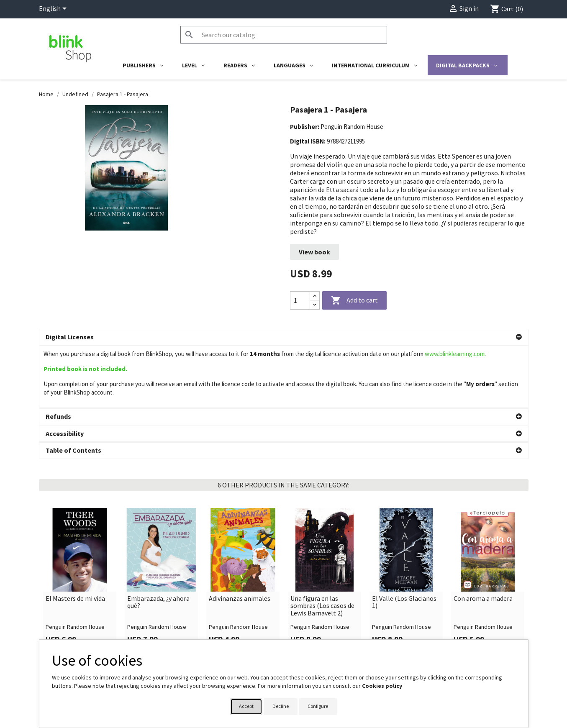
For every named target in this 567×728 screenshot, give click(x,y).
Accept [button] (246, 706)
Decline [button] (281, 706)
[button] (284, 337)
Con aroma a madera (483, 536)
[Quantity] (300, 300)
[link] (80, 518)
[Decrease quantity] (315, 305)
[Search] (284, 35)
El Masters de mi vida (75, 536)
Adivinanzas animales (240, 536)
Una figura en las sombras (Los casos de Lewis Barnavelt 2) (322, 544)
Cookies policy (382, 686)
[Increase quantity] (315, 296)
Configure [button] (318, 706)
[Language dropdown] (54, 9)
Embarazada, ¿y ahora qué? (158, 540)
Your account (310, 637)
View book (314, 252)
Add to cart (354, 301)
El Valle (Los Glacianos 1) (404, 540)
